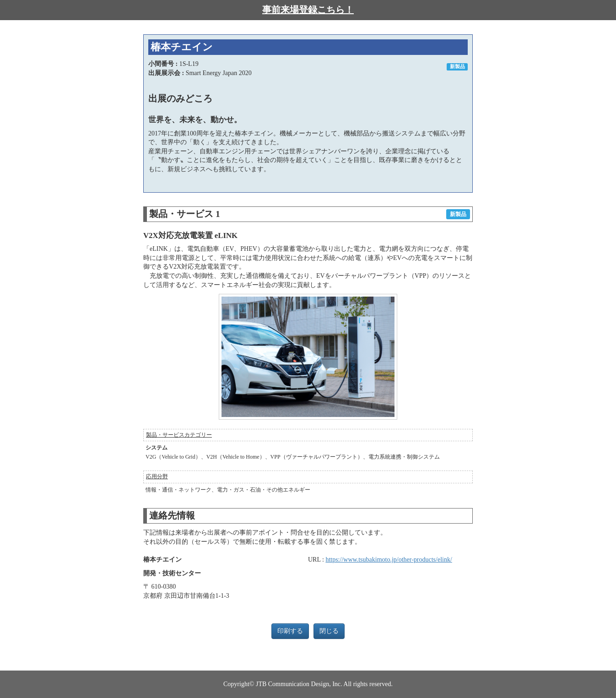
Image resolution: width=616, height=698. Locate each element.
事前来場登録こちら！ (308, 10)
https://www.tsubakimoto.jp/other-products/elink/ (389, 560)
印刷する (290, 631)
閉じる (329, 631)
